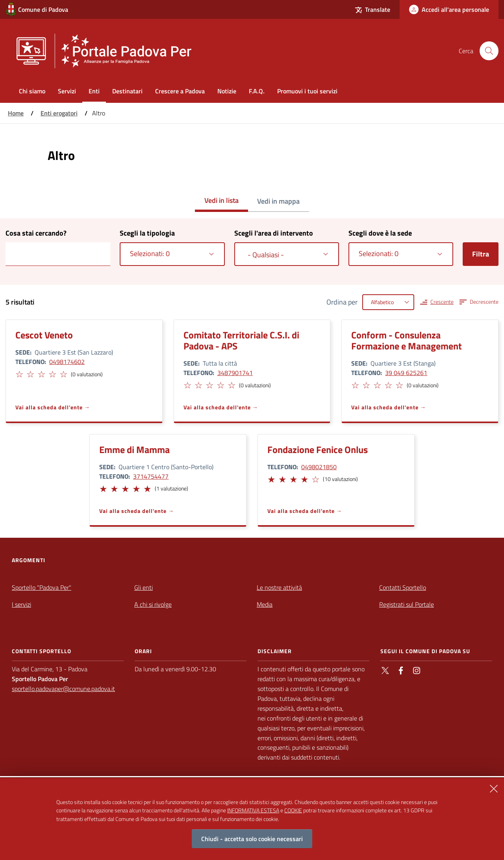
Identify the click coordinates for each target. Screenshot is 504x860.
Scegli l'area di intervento (274, 233)
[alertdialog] (252, 819)
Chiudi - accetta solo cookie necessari (252, 839)
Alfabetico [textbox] (382, 302)
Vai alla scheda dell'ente (49, 407)
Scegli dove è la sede (380, 233)
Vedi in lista (221, 200)
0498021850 (319, 467)
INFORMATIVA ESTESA (253, 810)
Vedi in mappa (278, 201)
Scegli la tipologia (147, 233)
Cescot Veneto (44, 335)
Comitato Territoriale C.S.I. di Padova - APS (241, 340)
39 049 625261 (406, 373)
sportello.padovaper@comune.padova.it (63, 689)
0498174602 (67, 362)
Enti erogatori (59, 113)
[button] (19, 373)
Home (16, 113)
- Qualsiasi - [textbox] (266, 255)
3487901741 (235, 373)
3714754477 (151, 476)
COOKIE (293, 810)
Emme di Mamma (134, 450)
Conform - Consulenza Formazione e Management (407, 340)
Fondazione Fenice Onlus (318, 450)
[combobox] (172, 254)
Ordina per (342, 302)
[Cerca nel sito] (489, 51)
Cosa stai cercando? (36, 233)
